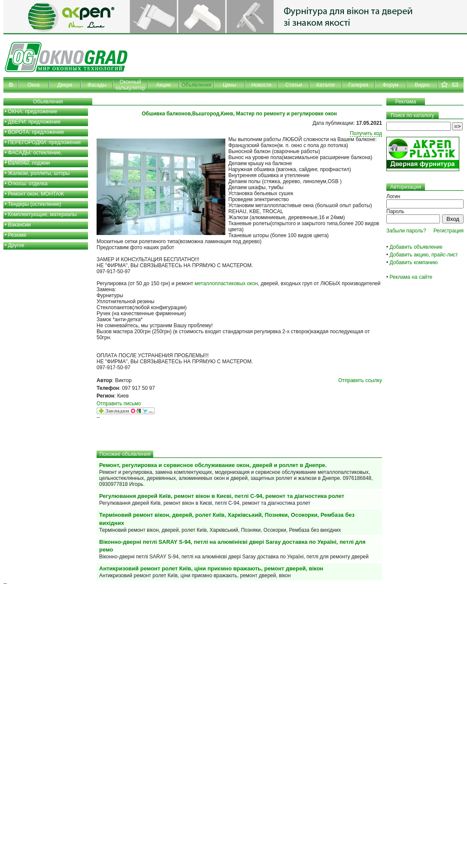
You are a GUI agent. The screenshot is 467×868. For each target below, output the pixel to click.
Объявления (196, 85)
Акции (164, 85)
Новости (261, 85)
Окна (33, 85)
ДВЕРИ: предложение (34, 122)
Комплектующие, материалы (42, 214)
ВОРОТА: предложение (36, 132)
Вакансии (20, 225)
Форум (391, 85)
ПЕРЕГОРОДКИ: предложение (45, 142)
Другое (16, 245)
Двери (65, 85)
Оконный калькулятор (130, 85)
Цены (229, 85)
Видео (422, 85)
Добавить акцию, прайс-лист (424, 255)
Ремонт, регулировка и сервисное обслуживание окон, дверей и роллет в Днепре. (213, 465)
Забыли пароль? (406, 231)
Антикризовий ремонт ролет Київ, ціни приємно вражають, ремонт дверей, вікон (211, 568)
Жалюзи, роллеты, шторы (39, 173)
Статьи (294, 85)
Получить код (366, 133)
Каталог (326, 85)
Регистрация (449, 231)
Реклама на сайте (411, 277)
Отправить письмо (119, 404)
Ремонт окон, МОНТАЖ (36, 194)
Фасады (97, 85)
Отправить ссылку (360, 380)
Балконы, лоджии (29, 163)
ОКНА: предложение (33, 112)
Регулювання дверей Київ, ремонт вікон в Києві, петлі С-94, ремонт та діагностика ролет (222, 496)
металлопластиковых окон (226, 283)
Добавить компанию (414, 262)
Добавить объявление (416, 247)
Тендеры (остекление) (35, 204)
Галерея (358, 85)
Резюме (17, 235)
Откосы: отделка (28, 184)
